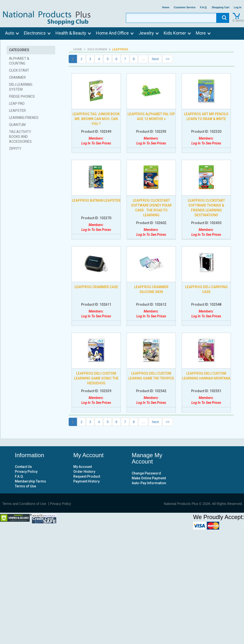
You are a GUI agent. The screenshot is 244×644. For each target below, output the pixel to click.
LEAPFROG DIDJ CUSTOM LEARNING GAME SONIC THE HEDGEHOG (96, 378)
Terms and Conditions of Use (24, 504)
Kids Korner (175, 33)
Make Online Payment (149, 478)
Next (155, 59)
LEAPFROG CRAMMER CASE (96, 287)
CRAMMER (17, 77)
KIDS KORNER (97, 49)
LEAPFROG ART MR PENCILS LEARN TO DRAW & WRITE (206, 116)
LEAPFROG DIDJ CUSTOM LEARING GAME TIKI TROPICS (151, 376)
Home (166, 7)
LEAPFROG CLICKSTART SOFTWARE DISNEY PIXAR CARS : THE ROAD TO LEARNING (151, 208)
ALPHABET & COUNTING (19, 61)
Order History (84, 472)
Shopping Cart (220, 7)
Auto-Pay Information (149, 483)
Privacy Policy (26, 472)
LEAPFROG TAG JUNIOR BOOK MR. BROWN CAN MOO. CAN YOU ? (96, 119)
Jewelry (146, 33)
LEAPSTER (17, 111)
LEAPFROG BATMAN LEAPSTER (96, 200)
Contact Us (23, 467)
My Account (83, 467)
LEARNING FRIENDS (24, 118)
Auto (10, 33)
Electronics (35, 33)
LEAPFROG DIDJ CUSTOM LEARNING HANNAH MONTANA (206, 376)
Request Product (87, 476)
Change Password (146, 473)
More (201, 33)
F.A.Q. (204, 7)
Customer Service (185, 7)
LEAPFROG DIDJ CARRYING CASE (206, 289)
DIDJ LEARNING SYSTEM (21, 87)
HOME (78, 49)
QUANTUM (17, 125)
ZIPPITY (15, 149)
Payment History (86, 481)
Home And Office (112, 33)
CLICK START (19, 70)
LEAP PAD (17, 104)
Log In (238, 7)
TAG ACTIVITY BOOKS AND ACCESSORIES (20, 137)
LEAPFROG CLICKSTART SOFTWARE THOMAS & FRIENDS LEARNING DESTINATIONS (206, 208)
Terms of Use (25, 486)
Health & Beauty (71, 33)
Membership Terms (30, 481)
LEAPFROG (120, 49)
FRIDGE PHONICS (22, 96)
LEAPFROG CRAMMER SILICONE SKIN (151, 289)
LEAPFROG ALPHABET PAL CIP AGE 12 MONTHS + (151, 116)
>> (168, 59)
